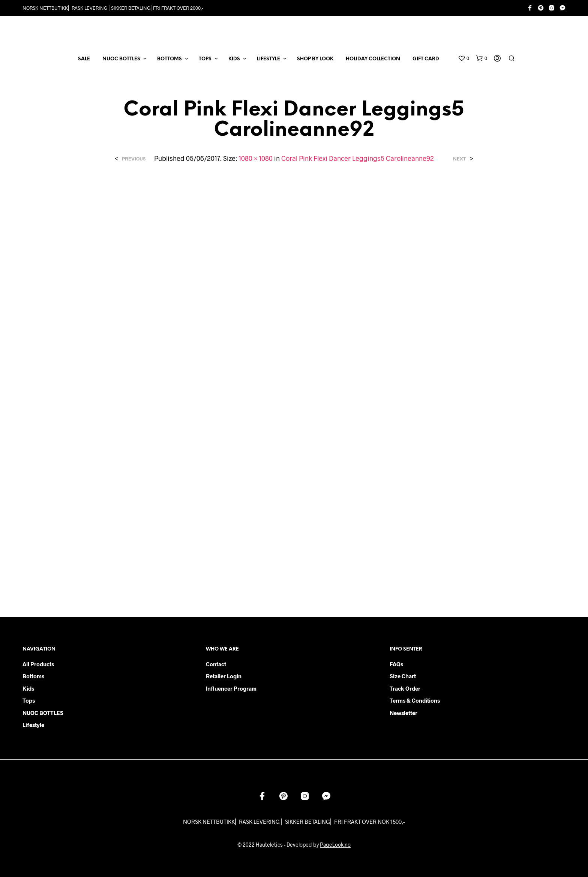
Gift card (426, 59)
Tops (29, 700)
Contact (216, 664)
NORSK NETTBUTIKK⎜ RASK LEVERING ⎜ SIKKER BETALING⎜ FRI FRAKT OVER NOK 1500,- (294, 822)
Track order (405, 688)
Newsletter (403, 713)
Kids (28, 688)
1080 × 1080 (256, 158)
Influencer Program (231, 688)
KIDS (234, 59)
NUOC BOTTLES (121, 59)
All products (38, 664)
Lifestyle (33, 725)
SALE (84, 59)
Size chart (403, 676)
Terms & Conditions (415, 700)
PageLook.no (335, 845)
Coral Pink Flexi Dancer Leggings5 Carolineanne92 (358, 158)
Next (460, 159)
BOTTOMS (169, 59)
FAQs (396, 664)
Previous (134, 159)
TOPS (205, 59)
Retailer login (224, 676)
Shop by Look (315, 59)
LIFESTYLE (268, 59)
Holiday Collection (373, 59)
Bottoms (33, 676)
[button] (463, 58)
